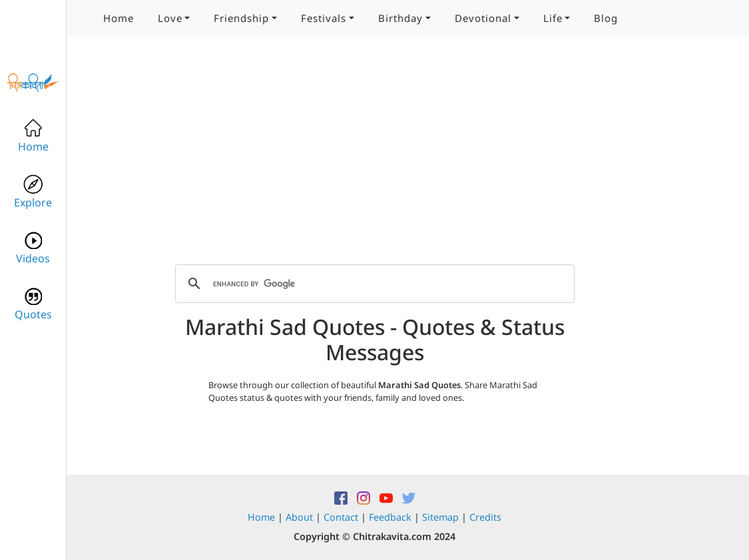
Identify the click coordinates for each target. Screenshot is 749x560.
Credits (485, 517)
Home (119, 18)
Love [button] (170, 18)
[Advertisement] (375, 160)
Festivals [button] (324, 18)
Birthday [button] (400, 18)
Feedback (390, 517)
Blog (606, 18)
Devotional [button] (483, 18)
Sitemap (440, 517)
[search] (373, 284)
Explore (33, 192)
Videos (33, 248)
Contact (341, 517)
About (299, 517)
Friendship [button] (241, 18)
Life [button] (553, 18)
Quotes (33, 304)
